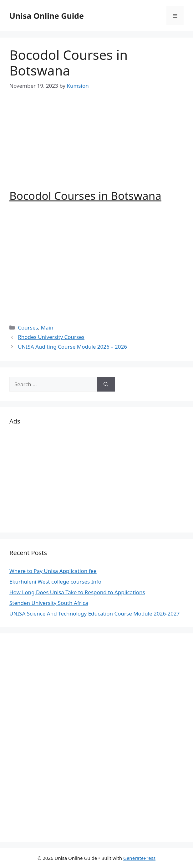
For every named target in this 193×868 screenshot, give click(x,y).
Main (47, 327)
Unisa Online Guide (47, 16)
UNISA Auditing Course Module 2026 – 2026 (72, 347)
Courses (28, 327)
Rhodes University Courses (51, 337)
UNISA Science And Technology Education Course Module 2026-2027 (95, 613)
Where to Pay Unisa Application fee (53, 571)
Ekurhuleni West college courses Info (55, 582)
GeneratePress (139, 858)
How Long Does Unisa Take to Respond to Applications (77, 592)
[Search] (106, 384)
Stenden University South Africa (49, 603)
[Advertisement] (96, 145)
